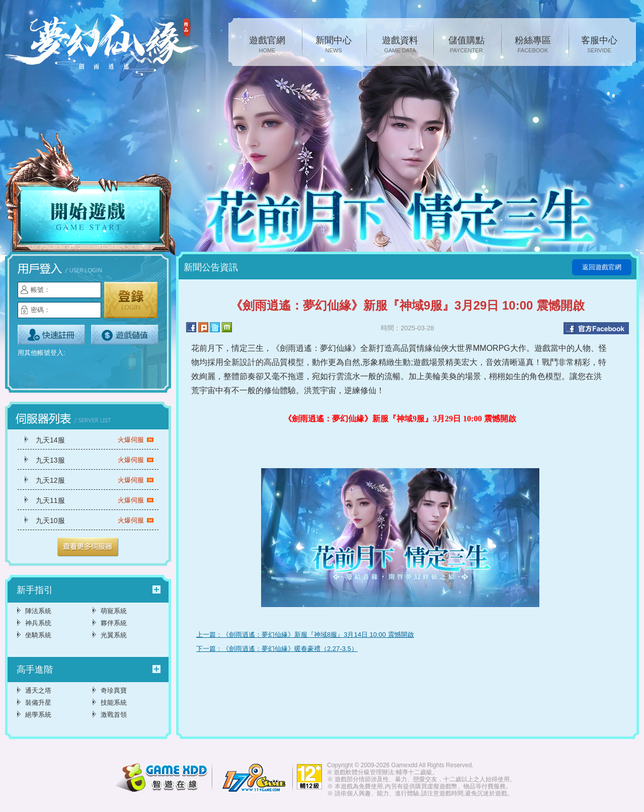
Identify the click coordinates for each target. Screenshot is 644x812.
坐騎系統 (38, 635)
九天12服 (95, 480)
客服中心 (599, 45)
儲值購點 (466, 45)
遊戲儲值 (125, 335)
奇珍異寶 (114, 690)
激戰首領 (114, 715)
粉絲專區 (533, 45)
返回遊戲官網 (602, 267)
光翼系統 (114, 635)
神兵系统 (38, 623)
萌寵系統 (114, 611)
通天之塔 (38, 690)
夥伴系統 (114, 623)
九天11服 (95, 500)
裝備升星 (38, 703)
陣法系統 (38, 611)
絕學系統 (38, 715)
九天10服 (95, 521)
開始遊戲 (91, 195)
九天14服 (95, 440)
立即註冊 (51, 335)
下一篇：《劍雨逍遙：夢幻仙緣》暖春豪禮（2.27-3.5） (277, 649)
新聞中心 (334, 45)
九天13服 (95, 460)
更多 (88, 547)
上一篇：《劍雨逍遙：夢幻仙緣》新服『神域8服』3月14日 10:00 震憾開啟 (305, 635)
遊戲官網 (267, 45)
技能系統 (114, 703)
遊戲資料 (400, 45)
